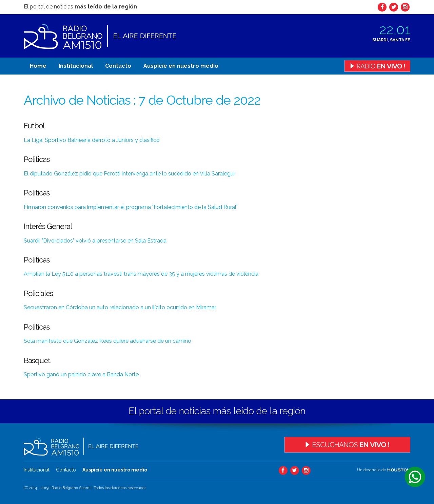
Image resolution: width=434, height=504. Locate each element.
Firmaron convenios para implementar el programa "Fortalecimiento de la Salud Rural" (131, 207)
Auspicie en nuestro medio (181, 66)
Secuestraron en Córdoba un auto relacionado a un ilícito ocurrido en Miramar (120, 307)
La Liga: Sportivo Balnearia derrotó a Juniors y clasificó (92, 140)
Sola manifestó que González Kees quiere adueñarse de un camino (107, 341)
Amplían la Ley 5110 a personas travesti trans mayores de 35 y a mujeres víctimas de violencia (141, 274)
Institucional (76, 66)
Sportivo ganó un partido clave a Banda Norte (81, 374)
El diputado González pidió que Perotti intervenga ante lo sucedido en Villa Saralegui (129, 174)
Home (38, 66)
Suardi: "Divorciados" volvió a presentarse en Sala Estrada (95, 241)
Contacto (118, 66)
